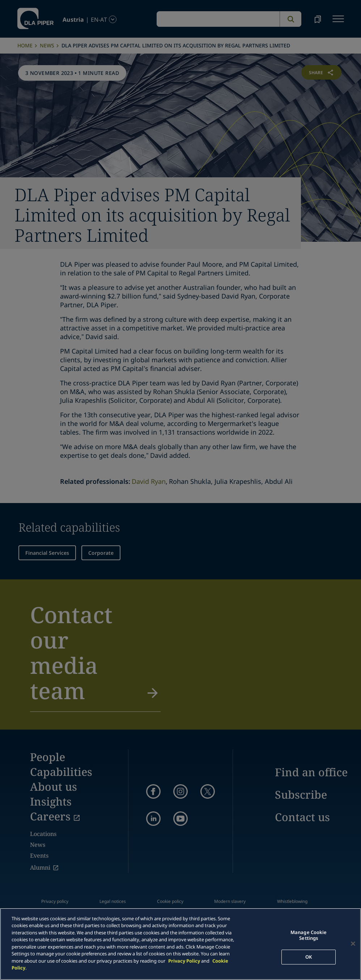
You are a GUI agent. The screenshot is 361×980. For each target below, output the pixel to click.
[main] (180, 944)
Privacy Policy (184, 961)
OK (309, 957)
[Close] (353, 944)
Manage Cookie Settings (309, 935)
